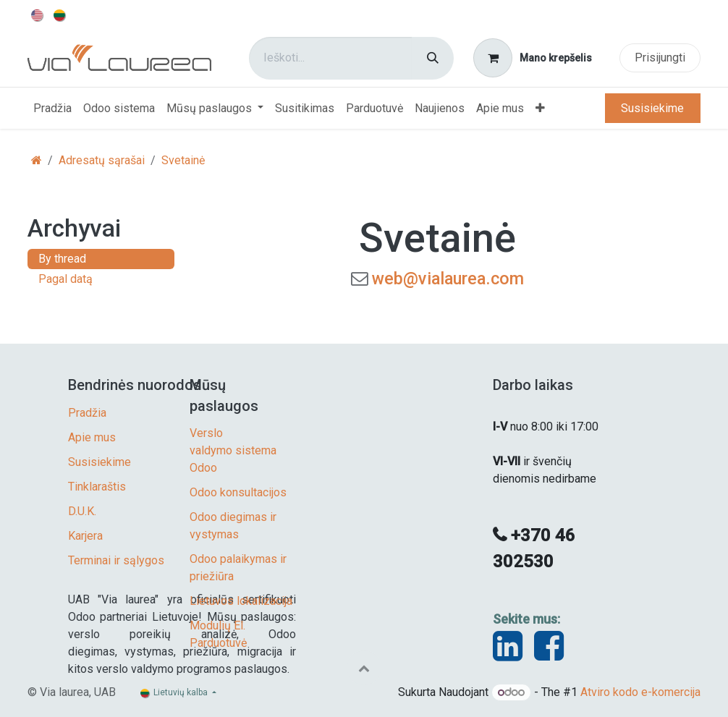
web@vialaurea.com (448, 279)
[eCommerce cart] (533, 58)
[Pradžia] (37, 160)
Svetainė (183, 160)
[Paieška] (433, 58)
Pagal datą (65, 279)
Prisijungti (660, 58)
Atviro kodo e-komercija (640, 692)
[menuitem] (38, 14)
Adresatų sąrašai (102, 160)
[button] (364, 668)
